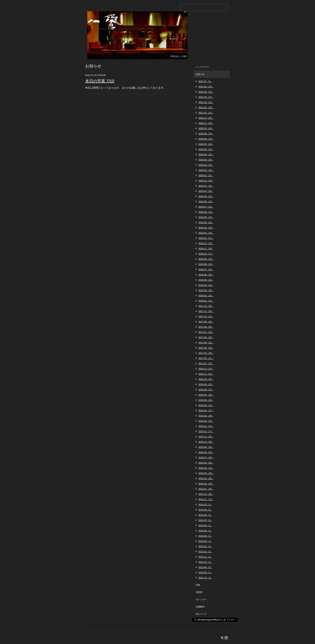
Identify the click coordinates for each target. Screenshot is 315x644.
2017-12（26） (206, 306)
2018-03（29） (206, 290)
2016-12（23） (206, 369)
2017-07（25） (206, 332)
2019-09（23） (206, 196)
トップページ (202, 67)
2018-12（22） (206, 243)
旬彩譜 (199, 592)
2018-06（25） (206, 275)
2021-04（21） (206, 97)
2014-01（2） (205, 546)
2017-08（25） (206, 327)
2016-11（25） (206, 374)
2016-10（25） (206, 379)
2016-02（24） (206, 421)
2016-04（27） (206, 411)
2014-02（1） (205, 541)
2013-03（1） (205, 572)
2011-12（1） (205, 578)
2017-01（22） (206, 363)
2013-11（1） (205, 557)
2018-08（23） (206, 264)
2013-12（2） (205, 552)
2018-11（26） (206, 249)
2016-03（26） (206, 416)
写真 (198, 585)
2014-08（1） (205, 515)
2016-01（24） (206, 426)
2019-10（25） (206, 191)
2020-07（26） (206, 144)
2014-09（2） (205, 510)
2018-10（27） (206, 254)
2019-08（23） (206, 202)
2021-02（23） (206, 108)
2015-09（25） (206, 447)
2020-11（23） (206, 123)
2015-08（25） (206, 452)
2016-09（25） (206, 384)
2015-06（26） (206, 463)
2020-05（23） (206, 155)
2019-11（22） (206, 186)
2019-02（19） (206, 233)
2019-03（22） (206, 228)
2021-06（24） (206, 87)
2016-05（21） (206, 405)
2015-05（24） (206, 468)
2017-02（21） (206, 358)
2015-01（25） (206, 489)
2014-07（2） (205, 520)
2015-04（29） (206, 473)
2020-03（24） (206, 165)
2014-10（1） (205, 505)
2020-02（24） (206, 170)
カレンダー (201, 599)
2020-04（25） (206, 160)
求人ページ (201, 614)
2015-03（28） (206, 478)
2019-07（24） (206, 207)
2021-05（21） (206, 92)
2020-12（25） (206, 118)
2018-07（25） (206, 269)
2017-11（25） (206, 311)
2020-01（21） (206, 175)
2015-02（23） (206, 484)
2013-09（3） (205, 567)
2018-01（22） (206, 301)
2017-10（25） (206, 316)
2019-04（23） (206, 222)
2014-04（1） (205, 531)
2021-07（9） (205, 81)
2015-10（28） (206, 442)
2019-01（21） (206, 238)
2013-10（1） (205, 562)
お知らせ (200, 74)
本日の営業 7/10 (100, 81)
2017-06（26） (206, 337)
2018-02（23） (206, 296)
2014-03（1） (205, 536)
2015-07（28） (206, 458)
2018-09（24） (206, 259)
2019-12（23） (206, 181)
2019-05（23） (206, 217)
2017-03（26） (206, 353)
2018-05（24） (206, 280)
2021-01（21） (206, 113)
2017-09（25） (206, 322)
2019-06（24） (206, 212)
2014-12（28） (206, 494)
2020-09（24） (206, 134)
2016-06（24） (206, 400)
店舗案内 (200, 607)
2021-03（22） (206, 102)
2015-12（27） (206, 431)
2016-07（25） (206, 395)
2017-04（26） (206, 348)
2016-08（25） (206, 390)
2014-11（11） (206, 499)
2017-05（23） (206, 343)
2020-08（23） (206, 139)
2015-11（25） (206, 437)
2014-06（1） (205, 525)
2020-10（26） (206, 128)
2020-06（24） (206, 149)
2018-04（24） (206, 285)
